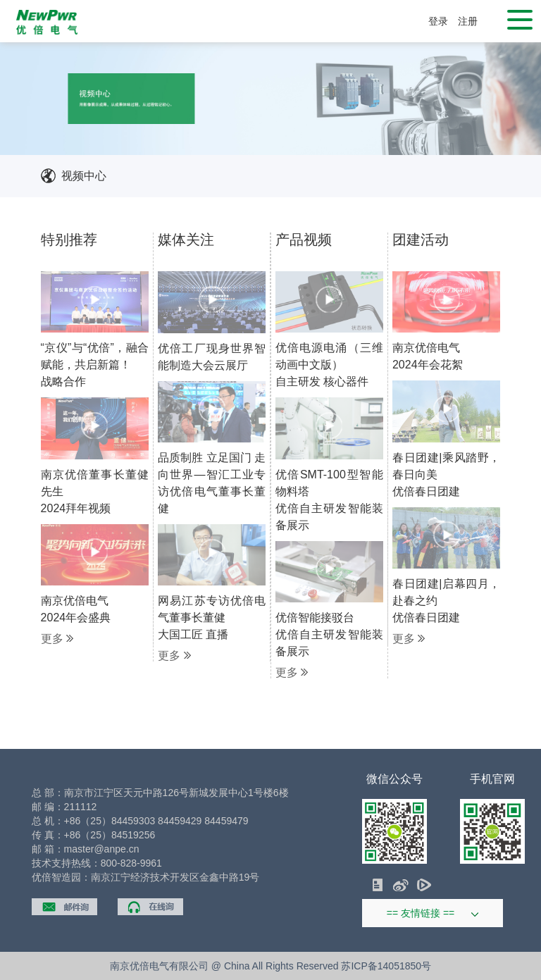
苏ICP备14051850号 (386, 966)
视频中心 (84, 176)
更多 (57, 639)
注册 (468, 21)
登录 (438, 21)
